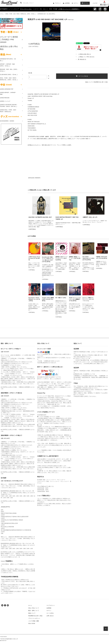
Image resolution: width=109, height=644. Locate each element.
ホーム (2, 14)
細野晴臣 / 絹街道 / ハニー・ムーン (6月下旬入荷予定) (75, 258)
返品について (89, 82)
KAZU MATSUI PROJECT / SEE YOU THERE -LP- (67, 218)
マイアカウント (51, 605)
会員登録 (67, 3)
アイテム (85, 3)
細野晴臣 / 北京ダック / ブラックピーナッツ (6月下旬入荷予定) (61, 258)
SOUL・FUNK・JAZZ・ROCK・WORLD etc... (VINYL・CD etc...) (21, 14)
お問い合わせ (50, 616)
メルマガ (95, 3)
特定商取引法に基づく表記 (101, 82)
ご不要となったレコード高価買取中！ (69, 9)
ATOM (33, 623)
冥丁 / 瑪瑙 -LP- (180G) (61, 298)
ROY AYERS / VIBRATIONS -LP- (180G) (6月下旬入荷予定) (88, 258)
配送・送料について (34, 611)
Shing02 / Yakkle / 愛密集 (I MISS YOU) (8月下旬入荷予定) (48, 299)
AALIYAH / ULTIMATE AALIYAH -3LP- (40, 217)
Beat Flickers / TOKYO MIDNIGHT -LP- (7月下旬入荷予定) (34, 299)
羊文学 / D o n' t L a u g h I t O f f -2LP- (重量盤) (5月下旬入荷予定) (75, 299)
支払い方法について (34, 608)
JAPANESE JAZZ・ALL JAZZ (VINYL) (46, 14)
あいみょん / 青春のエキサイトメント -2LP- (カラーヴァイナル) (88, 299)
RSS (30, 623)
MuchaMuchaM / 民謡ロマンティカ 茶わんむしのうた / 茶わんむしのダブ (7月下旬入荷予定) (48, 259)
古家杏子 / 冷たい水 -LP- (90, 217)
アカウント (58, 3)
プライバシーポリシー (34, 618)
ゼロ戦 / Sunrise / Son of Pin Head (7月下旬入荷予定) (34, 258)
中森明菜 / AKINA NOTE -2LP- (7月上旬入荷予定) (102, 258)
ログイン (76, 3)
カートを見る (50, 613)
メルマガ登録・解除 (34, 621)
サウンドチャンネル (26, 9)
